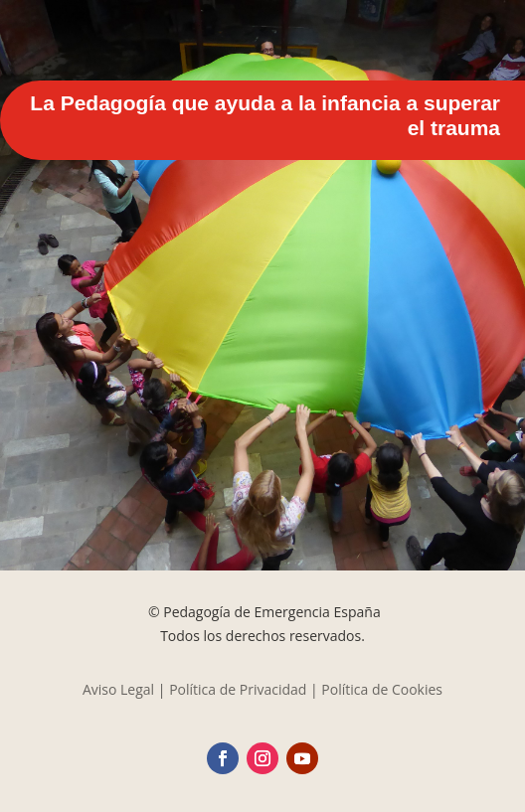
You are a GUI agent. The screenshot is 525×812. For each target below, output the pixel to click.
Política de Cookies (382, 689)
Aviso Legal (118, 689)
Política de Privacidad (238, 689)
